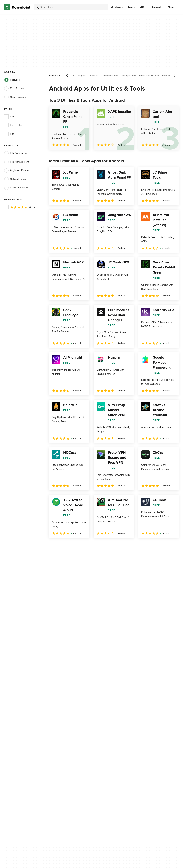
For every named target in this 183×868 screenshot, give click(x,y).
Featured (12, 80)
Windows (116, 7)
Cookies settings (105, 742)
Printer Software (16, 188)
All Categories (80, 76)
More (172, 7)
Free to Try (13, 125)
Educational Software (149, 76)
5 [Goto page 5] (90, 546)
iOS (142, 7)
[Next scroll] (174, 76)
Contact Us (56, 726)
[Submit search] (37, 7)
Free (10, 117)
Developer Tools (128, 76)
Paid (9, 134)
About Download (59, 714)
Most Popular (14, 88)
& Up (20, 207)
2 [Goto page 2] (62, 546)
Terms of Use (103, 720)
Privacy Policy (103, 714)
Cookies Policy (104, 726)
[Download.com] (17, 7)
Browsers (94, 76)
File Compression (17, 153)
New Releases (15, 97)
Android (156, 7)
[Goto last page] (172, 546)
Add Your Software (60, 720)
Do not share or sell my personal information (109, 734)
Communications (110, 76)
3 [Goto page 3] (71, 546)
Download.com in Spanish (64, 732)
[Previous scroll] (67, 76)
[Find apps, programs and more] (71, 7)
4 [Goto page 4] (80, 546)
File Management (17, 162)
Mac (131, 7)
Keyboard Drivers (17, 171)
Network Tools (15, 179)
